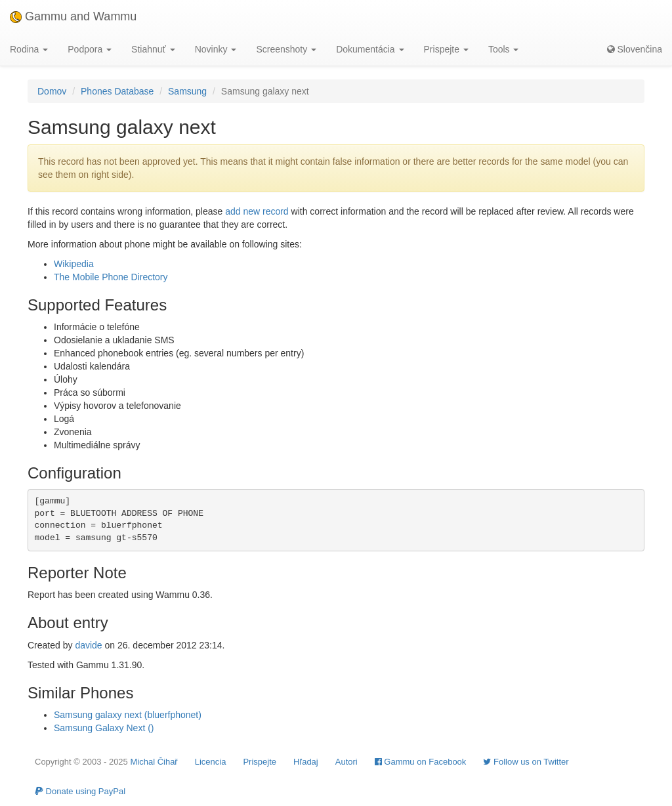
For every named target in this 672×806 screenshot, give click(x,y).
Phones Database (117, 91)
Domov (52, 91)
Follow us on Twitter (526, 762)
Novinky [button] (216, 49)
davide (88, 645)
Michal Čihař (154, 762)
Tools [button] (504, 49)
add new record (257, 211)
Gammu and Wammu (73, 16)
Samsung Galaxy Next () (104, 728)
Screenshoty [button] (286, 49)
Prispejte (260, 762)
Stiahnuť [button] (153, 49)
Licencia (211, 762)
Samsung (187, 91)
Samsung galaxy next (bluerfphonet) (128, 715)
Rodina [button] (29, 49)
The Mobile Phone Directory (111, 277)
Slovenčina (635, 49)
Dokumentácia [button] (370, 49)
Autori (346, 762)
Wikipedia (74, 264)
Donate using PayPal (80, 791)
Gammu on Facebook (421, 762)
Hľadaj (306, 762)
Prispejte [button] (446, 49)
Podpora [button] (90, 49)
